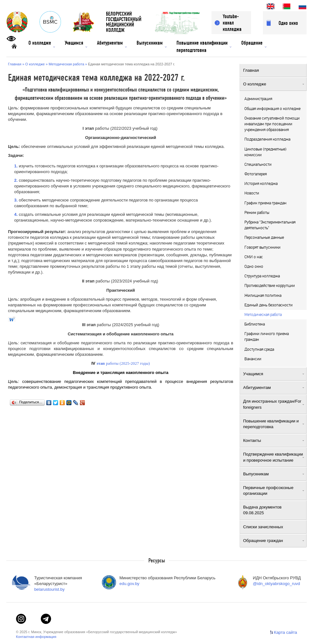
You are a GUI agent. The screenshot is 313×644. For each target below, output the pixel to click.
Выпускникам (152, 44)
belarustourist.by (49, 589)
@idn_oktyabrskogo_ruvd (277, 584)
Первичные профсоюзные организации (274, 490)
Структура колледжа (262, 276)
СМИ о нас (254, 257)
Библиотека (255, 324)
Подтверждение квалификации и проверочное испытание (274, 457)
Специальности (258, 165)
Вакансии (253, 359)
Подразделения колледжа (267, 139)
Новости (252, 193)
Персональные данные (264, 238)
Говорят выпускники (262, 247)
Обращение (254, 44)
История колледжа (261, 184)
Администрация (258, 99)
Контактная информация (36, 637)
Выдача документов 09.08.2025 (274, 510)
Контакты (274, 440)
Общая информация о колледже (272, 109)
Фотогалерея (256, 174)
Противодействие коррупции (270, 286)
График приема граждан (265, 203)
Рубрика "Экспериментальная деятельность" (270, 225)
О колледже (42, 44)
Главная (274, 70)
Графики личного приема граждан (267, 337)
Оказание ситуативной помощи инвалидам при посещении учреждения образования (272, 124)
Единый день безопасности (268, 305)
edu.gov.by (129, 584)
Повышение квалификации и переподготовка (274, 424)
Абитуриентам (112, 44)
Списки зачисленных (274, 527)
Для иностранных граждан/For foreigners (274, 404)
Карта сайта (286, 632)
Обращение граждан (274, 541)
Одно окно (288, 23)
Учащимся (76, 44)
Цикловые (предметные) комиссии (265, 152)
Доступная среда (259, 349)
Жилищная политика (263, 296)
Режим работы (257, 213)
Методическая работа (263, 315)
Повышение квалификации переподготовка (204, 47)
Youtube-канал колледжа (232, 23)
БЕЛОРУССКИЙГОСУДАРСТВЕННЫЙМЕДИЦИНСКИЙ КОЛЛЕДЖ (124, 22)
